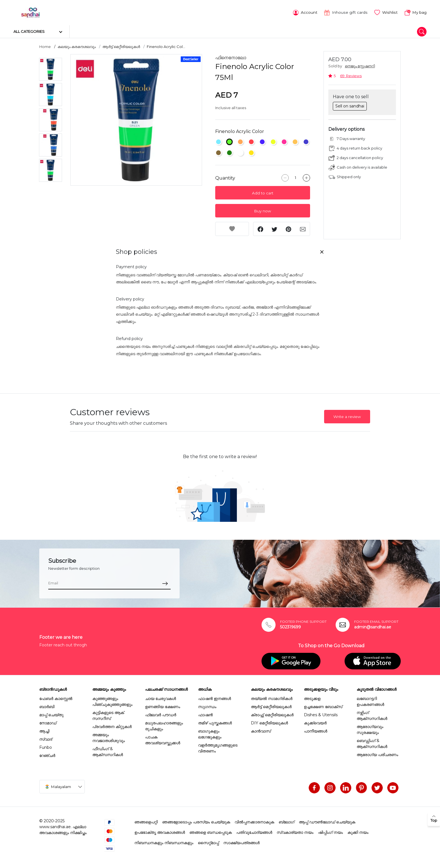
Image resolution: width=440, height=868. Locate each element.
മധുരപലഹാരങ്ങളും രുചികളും (164, 725)
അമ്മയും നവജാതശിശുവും (109, 737)
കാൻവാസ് (261, 731)
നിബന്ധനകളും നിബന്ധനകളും (164, 842)
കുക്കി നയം (358, 832)
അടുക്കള (312, 698)
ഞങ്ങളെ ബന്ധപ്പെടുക (211, 832)
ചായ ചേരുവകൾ (161, 698)
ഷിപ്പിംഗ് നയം (330, 832)
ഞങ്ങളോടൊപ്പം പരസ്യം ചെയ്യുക (196, 821)
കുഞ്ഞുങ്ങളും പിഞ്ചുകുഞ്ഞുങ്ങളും (112, 701)
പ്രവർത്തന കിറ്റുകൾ (112, 726)
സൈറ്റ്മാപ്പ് (208, 842)
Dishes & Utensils (321, 714)
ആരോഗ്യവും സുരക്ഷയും (370, 729)
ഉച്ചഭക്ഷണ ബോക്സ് (323, 706)
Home (45, 46)
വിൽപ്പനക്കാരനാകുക (254, 821)
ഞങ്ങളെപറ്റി (146, 821)
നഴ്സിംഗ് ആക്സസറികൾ (372, 715)
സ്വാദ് (46, 739)
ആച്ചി (44, 731)
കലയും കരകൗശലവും (77, 46)
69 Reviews (351, 75)
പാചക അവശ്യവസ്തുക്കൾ (163, 739)
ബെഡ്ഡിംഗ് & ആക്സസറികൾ (372, 743)
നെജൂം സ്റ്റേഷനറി (360, 66)
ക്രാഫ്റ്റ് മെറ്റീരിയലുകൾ (272, 714)
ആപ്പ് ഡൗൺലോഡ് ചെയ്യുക (327, 821)
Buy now (263, 211)
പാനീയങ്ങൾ (316, 731)
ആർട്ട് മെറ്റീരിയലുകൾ (121, 46)
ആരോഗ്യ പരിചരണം (377, 754)
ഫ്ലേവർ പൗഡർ (161, 714)
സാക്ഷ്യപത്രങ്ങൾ (241, 842)
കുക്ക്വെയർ (315, 722)
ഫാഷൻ (205, 714)
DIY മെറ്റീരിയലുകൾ (269, 722)
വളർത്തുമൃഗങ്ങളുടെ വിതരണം (218, 748)
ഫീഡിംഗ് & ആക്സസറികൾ (108, 751)
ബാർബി (47, 706)
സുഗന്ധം (207, 706)
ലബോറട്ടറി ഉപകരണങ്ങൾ (370, 701)
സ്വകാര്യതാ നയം (295, 832)
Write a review (347, 416)
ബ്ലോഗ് (287, 821)
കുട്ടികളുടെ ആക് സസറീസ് (108, 715)
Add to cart (263, 193)
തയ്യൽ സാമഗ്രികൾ (272, 698)
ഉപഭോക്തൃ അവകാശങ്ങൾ (160, 832)
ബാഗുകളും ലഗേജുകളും (210, 733)
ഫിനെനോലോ (231, 57)
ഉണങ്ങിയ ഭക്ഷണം (163, 706)
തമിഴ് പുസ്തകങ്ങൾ (215, 722)
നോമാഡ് (48, 722)
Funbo (46, 747)
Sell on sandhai (350, 105)
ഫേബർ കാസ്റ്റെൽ (56, 698)
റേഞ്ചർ (47, 755)
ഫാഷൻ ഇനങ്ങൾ (215, 698)
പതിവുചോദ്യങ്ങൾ (254, 832)
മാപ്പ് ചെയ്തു (51, 714)
